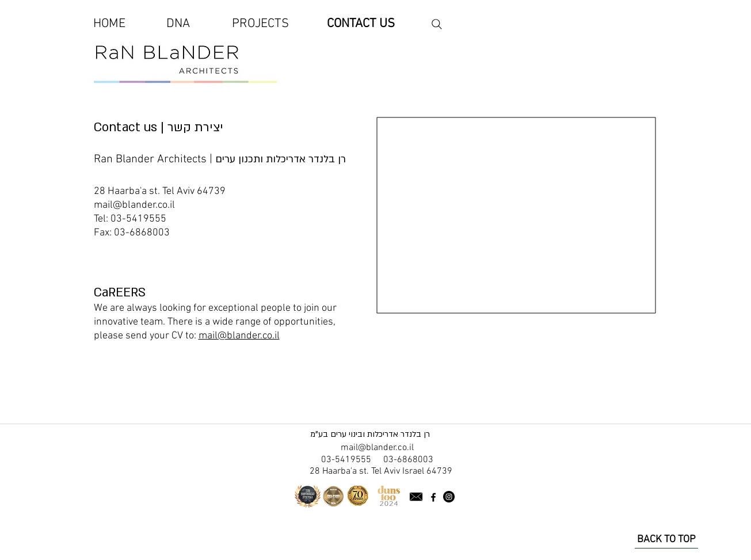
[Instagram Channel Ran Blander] (449, 497)
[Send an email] (416, 497)
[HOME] (109, 24)
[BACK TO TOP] (666, 540)
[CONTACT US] (361, 24)
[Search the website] (437, 24)
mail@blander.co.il (134, 205)
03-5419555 (138, 219)
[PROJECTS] (261, 24)
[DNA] (178, 24)
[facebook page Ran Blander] (433, 497)
